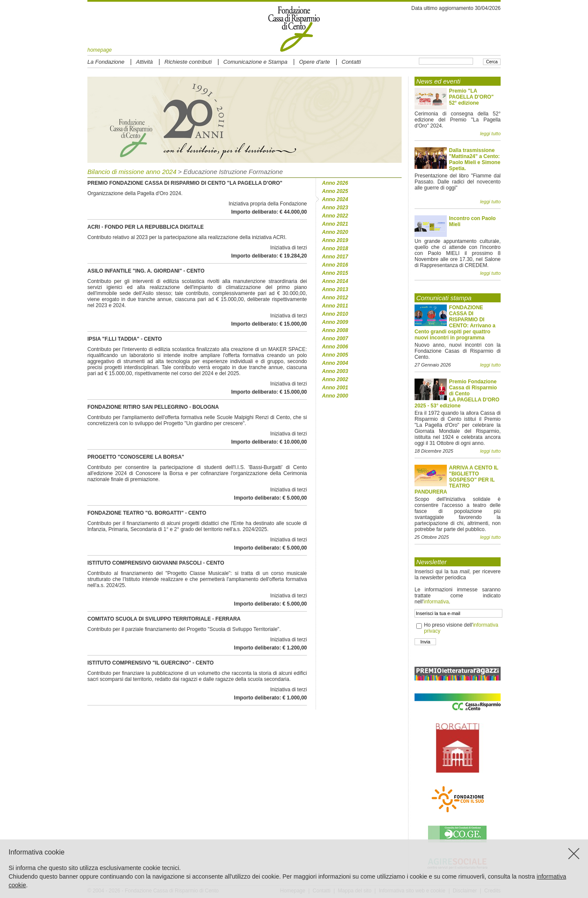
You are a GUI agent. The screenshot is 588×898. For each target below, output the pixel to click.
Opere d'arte (315, 62)
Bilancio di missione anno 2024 (132, 172)
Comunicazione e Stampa (255, 62)
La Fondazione (106, 62)
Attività (144, 62)
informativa (436, 602)
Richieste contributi (188, 62)
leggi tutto (490, 134)
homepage (100, 50)
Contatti (351, 62)
